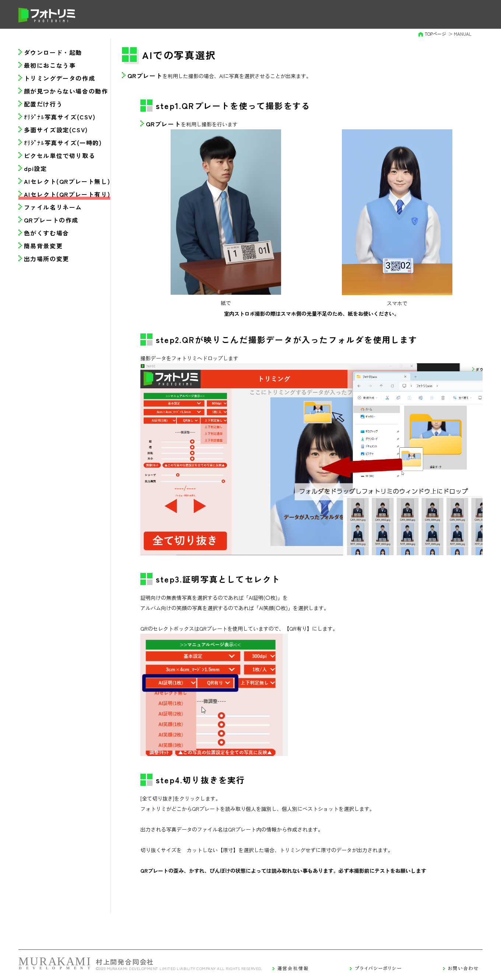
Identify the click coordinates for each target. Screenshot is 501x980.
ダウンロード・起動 (53, 52)
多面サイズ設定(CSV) (56, 130)
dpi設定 (36, 168)
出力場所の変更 (47, 259)
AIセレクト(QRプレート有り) (67, 194)
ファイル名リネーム (53, 207)
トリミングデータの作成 (60, 78)
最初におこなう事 (50, 65)
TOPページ (435, 34)
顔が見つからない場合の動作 (66, 91)
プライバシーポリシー (379, 968)
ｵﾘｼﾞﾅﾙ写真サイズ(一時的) (63, 143)
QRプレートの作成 (51, 220)
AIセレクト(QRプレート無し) (67, 181)
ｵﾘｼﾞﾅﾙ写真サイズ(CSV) (60, 117)
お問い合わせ (463, 968)
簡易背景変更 (43, 246)
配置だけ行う (43, 104)
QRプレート (145, 76)
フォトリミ (47, 15)
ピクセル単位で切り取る (60, 155)
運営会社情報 (293, 968)
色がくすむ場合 (47, 233)
